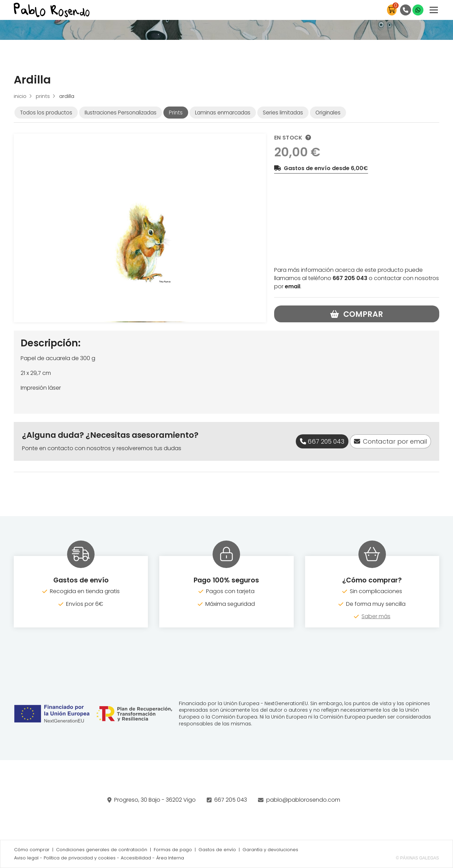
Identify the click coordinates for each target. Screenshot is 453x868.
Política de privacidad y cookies (80, 858)
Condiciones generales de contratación (102, 850)
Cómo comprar (32, 850)
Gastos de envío (217, 850)
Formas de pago (173, 850)
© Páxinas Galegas (417, 858)
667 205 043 (231, 800)
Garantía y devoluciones (270, 850)
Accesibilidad (136, 858)
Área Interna (170, 858)
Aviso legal (26, 858)
